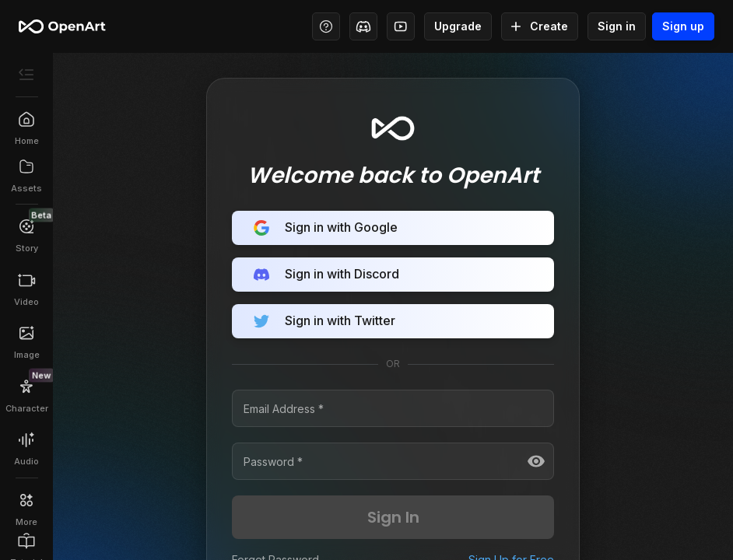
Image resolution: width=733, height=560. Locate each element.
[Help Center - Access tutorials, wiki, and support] (326, 26)
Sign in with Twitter (393, 321)
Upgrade (458, 26)
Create (540, 26)
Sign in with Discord (393, 275)
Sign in (617, 26)
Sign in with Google (393, 228)
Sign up (683, 26)
